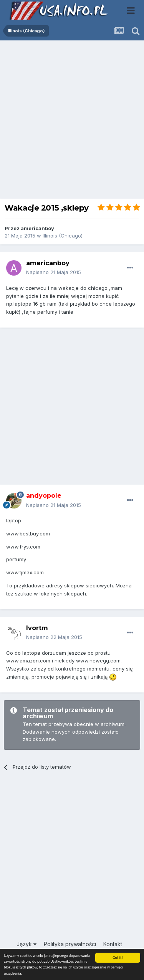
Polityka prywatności (70, 944)
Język (26, 944)
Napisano (54, 272)
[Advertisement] (72, 121)
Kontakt (113, 944)
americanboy (37, 228)
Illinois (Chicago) (63, 236)
